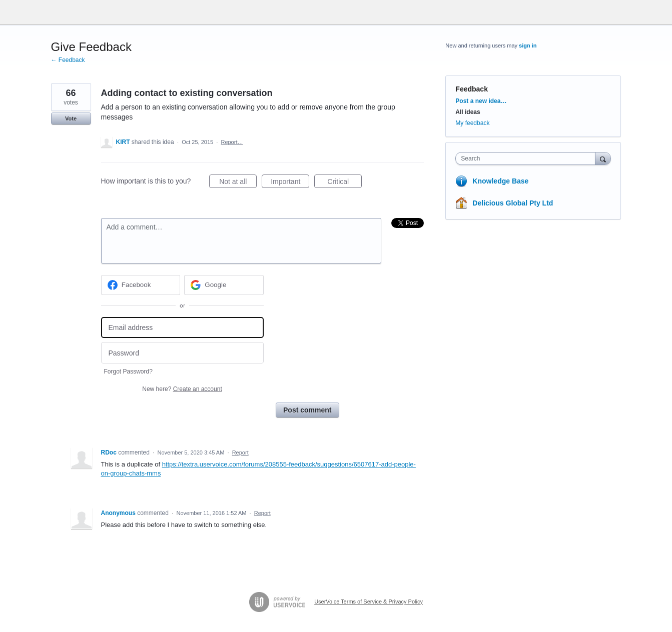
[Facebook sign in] (141, 285)
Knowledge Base (500, 181)
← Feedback (68, 60)
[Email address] (182, 328)
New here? (182, 389)
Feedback (472, 89)
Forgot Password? (128, 371)
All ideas (468, 112)
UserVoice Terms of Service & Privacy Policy (369, 601)
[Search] (603, 158)
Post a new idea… (481, 101)
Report (240, 452)
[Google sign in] (224, 285)
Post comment (307, 410)
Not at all (238, 183)
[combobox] (528, 158)
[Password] (182, 353)
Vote (71, 118)
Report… (232, 142)
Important (290, 183)
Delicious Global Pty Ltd (513, 203)
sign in (528, 45)
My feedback (472, 123)
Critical (345, 183)
